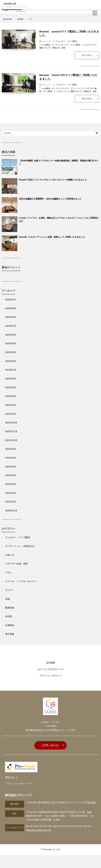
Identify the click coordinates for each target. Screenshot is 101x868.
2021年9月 (11, 449)
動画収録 (10, 608)
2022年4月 (11, 396)
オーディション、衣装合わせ (20, 546)
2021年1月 (11, 502)
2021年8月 (11, 458)
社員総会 (10, 625)
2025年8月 (11, 308)
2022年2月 (11, 405)
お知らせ (10, 555)
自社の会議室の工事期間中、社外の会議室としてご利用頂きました (50, 199)
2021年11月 (11, 431)
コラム (9, 572)
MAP (93, 803)
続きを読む (87, 55)
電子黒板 (10, 634)
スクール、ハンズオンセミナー (21, 581)
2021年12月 (11, 423)
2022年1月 (11, 414)
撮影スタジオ (45, 48)
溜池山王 (56, 48)
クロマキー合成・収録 (16, 564)
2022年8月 (11, 379)
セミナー (10, 590)
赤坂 (63, 48)
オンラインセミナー (60, 45)
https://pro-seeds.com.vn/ (39, 830)
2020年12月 (11, 511)
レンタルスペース (89, 45)
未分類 (9, 616)
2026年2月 (11, 300)
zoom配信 (46, 45)
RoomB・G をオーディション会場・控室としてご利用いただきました (52, 237)
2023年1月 (11, 370)
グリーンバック (77, 88)
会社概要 (51, 663)
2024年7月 (11, 326)
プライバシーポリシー (51, 676)
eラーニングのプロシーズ (50, 669)
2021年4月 (11, 475)
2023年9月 (11, 343)
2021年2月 (11, 493)
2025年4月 (11, 317)
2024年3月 (11, 335)
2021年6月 (11, 467)
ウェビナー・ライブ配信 (66, 41)
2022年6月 (11, 388)
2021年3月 (11, 484)
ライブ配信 (75, 45)
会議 (7, 599)
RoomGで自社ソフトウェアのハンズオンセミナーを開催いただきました (53, 180)
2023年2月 (11, 361)
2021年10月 (11, 440)
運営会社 (10, 777)
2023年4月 (11, 352)
